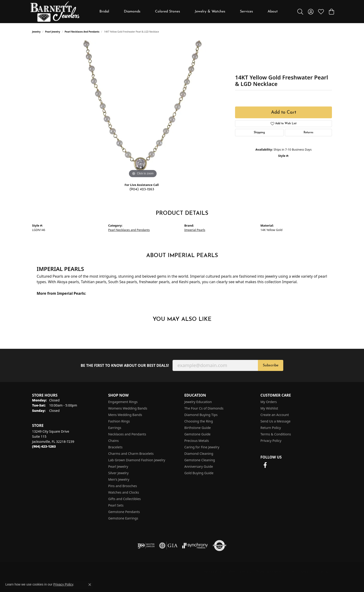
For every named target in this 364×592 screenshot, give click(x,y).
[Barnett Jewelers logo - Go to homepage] (55, 12)
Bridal (104, 12)
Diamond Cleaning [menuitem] (199, 454)
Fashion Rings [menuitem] (119, 421)
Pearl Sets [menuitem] (116, 505)
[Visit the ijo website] (146, 546)
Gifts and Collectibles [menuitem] (124, 499)
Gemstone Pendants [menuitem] (124, 512)
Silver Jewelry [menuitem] (118, 473)
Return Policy (271, 428)
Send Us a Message (275, 421)
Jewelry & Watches (210, 12)
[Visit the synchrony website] (195, 546)
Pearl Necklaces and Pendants (82, 32)
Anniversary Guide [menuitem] (199, 466)
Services (246, 12)
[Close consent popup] (90, 585)
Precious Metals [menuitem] (197, 441)
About (273, 12)
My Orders (269, 402)
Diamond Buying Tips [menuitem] (201, 415)
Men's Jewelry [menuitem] (119, 479)
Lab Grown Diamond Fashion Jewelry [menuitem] (137, 460)
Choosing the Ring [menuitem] (199, 421)
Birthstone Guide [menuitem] (198, 428)
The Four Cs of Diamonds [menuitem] (204, 408)
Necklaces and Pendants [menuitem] (127, 434)
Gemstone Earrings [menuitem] (123, 518)
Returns (308, 133)
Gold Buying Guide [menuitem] (199, 473)
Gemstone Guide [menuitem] (197, 434)
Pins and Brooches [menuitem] (123, 486)
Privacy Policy (271, 441)
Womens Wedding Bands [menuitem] (128, 408)
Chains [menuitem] (113, 441)
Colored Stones (168, 12)
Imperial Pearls (195, 230)
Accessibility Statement (311, 572)
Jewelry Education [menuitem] (198, 402)
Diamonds (132, 12)
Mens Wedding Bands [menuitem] (125, 415)
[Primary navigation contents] (189, 12)
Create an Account (275, 415)
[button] (300, 12)
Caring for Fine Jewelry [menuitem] (202, 447)
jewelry (36, 32)
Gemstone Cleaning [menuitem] (200, 460)
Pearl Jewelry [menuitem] (118, 466)
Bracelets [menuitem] (115, 447)
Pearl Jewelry (53, 32)
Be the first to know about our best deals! (125, 366)
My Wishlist (269, 408)
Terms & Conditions (276, 434)
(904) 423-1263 (142, 189)
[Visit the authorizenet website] (220, 546)
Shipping (259, 133)
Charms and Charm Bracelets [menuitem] (131, 454)
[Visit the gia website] (168, 546)
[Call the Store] (44, 446)
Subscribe (271, 365)
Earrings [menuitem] (115, 428)
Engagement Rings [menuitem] (123, 402)
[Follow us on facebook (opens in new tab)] (265, 465)
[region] (143, 110)
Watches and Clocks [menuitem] (124, 492)
